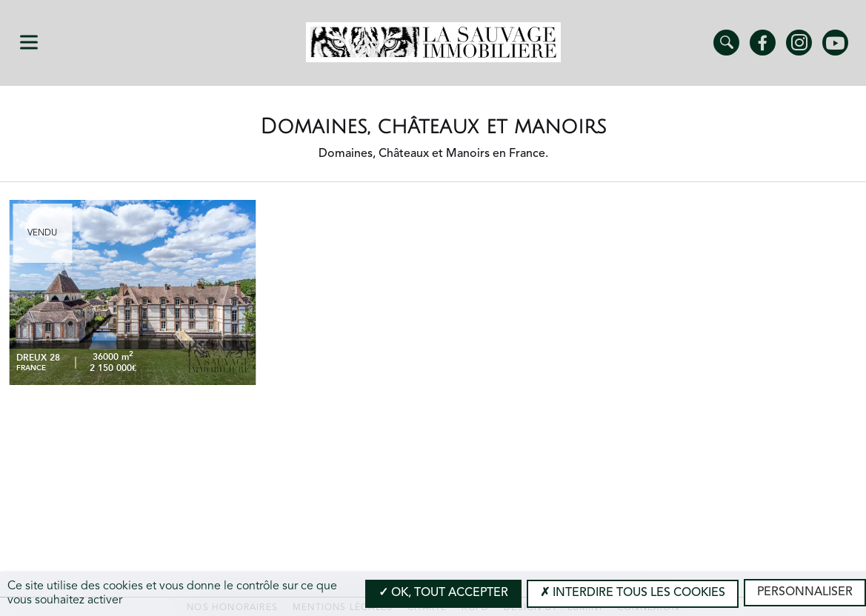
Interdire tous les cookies (633, 593)
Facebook (763, 43)
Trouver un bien (726, 43)
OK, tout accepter (443, 593)
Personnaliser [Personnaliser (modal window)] (805, 592)
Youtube (835, 43)
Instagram (799, 43)
